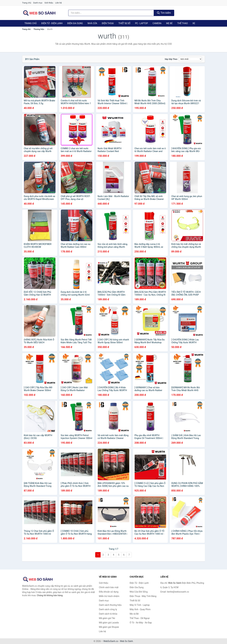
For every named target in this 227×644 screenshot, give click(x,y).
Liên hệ (58, 3)
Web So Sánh (126, 641)
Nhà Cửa (92, 23)
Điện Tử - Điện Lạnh (52, 23)
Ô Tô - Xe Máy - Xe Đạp (141, 623)
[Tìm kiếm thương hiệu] (111, 13)
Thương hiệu (39, 29)
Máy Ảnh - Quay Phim (140, 609)
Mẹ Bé (169, 23)
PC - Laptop (141, 23)
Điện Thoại (108, 23)
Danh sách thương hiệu (110, 605)
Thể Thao (183, 23)
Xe (194, 23)
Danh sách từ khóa (108, 614)
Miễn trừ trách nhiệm (109, 596)
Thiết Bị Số (124, 23)
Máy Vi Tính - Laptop (140, 605)
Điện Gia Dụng (75, 23)
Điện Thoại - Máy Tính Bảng (143, 596)
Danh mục (38, 3)
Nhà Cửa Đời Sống (139, 592)
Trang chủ (27, 3)
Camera (157, 23)
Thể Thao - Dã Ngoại (140, 618)
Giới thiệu (49, 3)
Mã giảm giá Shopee (109, 627)
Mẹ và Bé (134, 614)
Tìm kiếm (164, 13)
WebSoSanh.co (111, 641)
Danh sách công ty (108, 609)
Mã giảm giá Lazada (109, 623)
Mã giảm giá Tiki (107, 618)
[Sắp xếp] (190, 59)
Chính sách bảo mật (109, 587)
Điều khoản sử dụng (109, 592)
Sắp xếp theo (171, 59)
